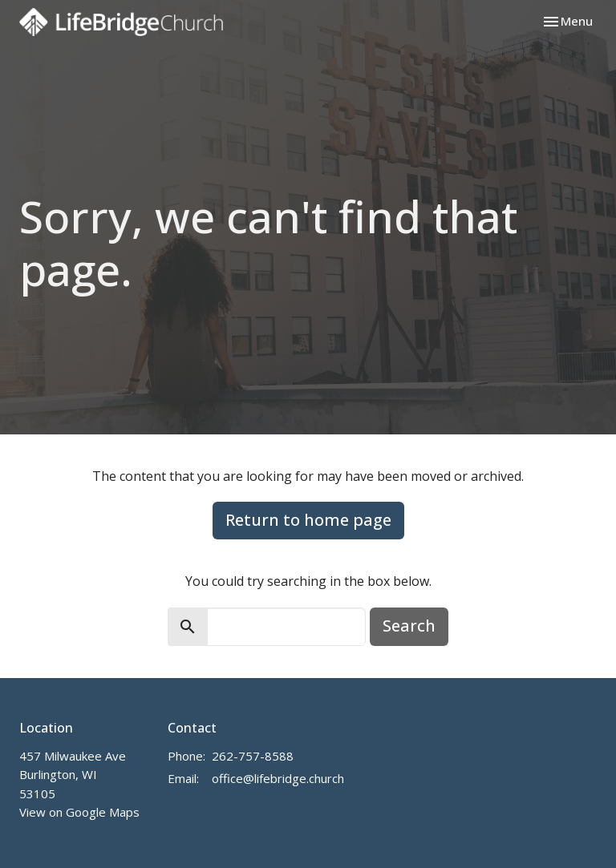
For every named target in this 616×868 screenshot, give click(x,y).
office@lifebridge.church (278, 778)
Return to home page (308, 520)
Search (409, 626)
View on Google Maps (79, 812)
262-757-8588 (253, 756)
